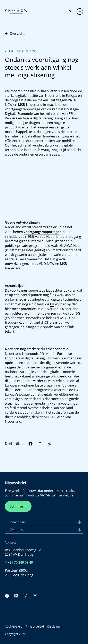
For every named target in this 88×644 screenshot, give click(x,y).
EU (52, 304)
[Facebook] (30, 444)
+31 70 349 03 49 (20, 562)
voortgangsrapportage (41, 232)
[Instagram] (26, 596)
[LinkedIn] (40, 444)
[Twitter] (49, 444)
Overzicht (15, 33)
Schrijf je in (18, 506)
